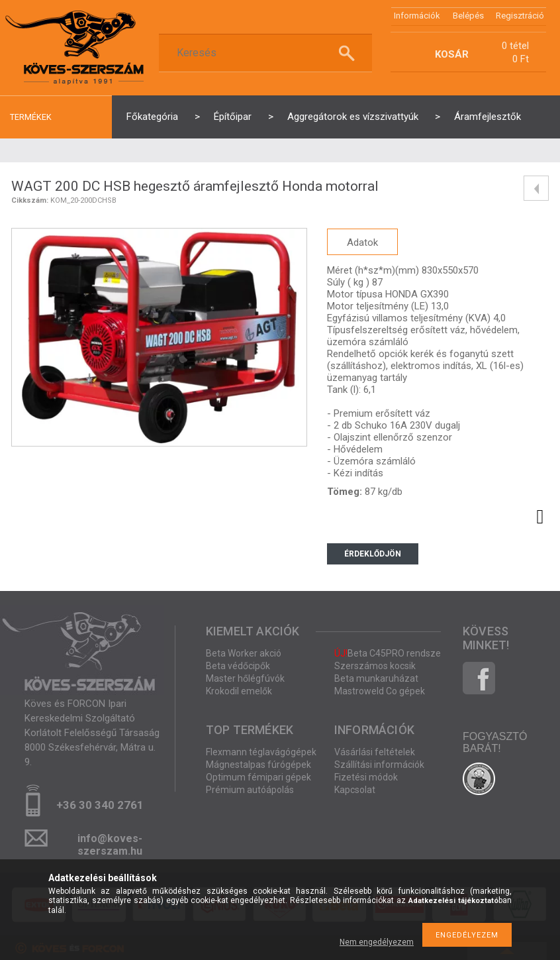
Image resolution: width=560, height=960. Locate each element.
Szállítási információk (379, 765)
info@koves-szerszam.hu (110, 842)
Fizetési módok (366, 777)
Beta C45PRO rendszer (389, 653)
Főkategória (152, 117)
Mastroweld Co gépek (380, 691)
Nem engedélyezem (377, 942)
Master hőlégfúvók (245, 678)
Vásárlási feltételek (375, 752)
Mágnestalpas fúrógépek (258, 765)
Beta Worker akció (244, 653)
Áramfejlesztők (488, 117)
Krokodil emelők (239, 691)
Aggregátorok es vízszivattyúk (353, 117)
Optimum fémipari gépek (258, 777)
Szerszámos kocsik (375, 666)
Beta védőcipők (238, 666)
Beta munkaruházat (376, 678)
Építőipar (233, 117)
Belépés (468, 16)
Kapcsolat (355, 790)
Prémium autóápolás (250, 790)
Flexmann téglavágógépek (261, 752)
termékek (31, 117)
